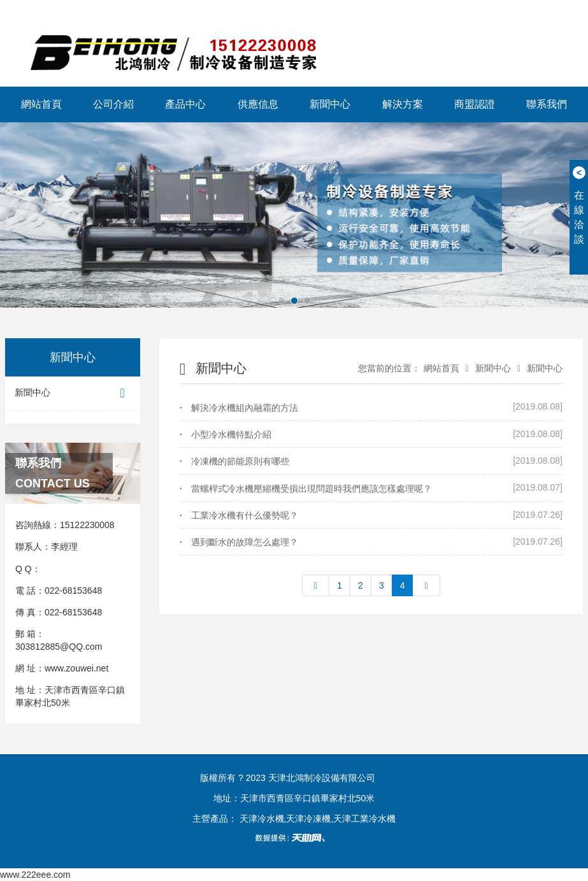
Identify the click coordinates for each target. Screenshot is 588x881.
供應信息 (258, 104)
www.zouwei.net (76, 668)
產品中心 (185, 104)
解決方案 (403, 104)
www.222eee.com (35, 875)
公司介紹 (113, 104)
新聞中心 (330, 104)
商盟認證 (475, 104)
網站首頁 (41, 104)
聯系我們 (547, 104)
